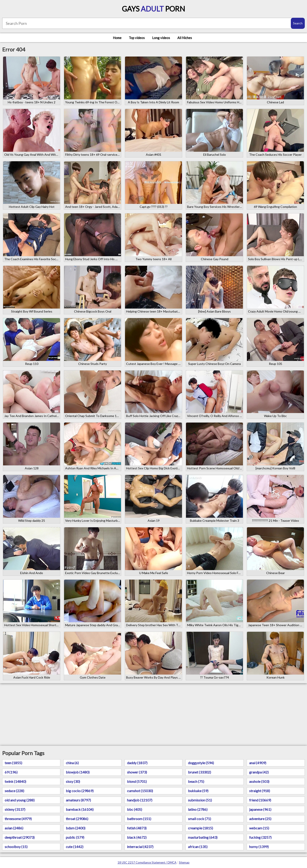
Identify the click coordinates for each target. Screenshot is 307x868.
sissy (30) (73, 781)
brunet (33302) (199, 772)
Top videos (137, 38)
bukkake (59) (198, 791)
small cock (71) (199, 819)
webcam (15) (259, 828)
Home (117, 38)
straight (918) (260, 791)
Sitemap (184, 862)
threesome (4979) (18, 819)
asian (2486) (14, 828)
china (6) (72, 763)
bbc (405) (135, 809)
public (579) (75, 837)
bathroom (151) (139, 819)
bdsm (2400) (76, 828)
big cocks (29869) (80, 791)
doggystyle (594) (201, 763)
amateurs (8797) (78, 800)
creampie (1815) (200, 828)
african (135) (198, 847)
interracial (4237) (140, 847)
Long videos (161, 38)
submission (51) (200, 800)
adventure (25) (260, 819)
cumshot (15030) (140, 791)
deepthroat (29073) (20, 837)
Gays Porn (153, 9)
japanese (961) (260, 809)
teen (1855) (13, 763)
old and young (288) (20, 800)
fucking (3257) (260, 837)
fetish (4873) (137, 828)
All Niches (185, 38)
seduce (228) (14, 791)
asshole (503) (259, 781)
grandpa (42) (259, 772)
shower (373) (137, 772)
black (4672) (137, 837)
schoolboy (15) (16, 847)
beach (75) (196, 781)
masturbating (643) (203, 837)
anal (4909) (258, 763)
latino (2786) (198, 809)
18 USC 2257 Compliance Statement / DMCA (147, 862)
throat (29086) (77, 819)
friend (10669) (260, 800)
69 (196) (11, 772)
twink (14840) (15, 781)
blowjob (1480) (78, 772)
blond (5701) (137, 781)
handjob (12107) (140, 800)
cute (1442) (75, 847)
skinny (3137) (15, 809)
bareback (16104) (80, 809)
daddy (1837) (137, 763)
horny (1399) (259, 847)
